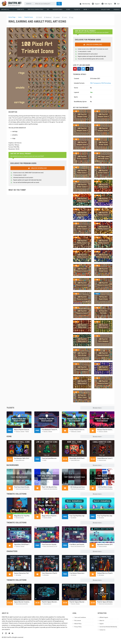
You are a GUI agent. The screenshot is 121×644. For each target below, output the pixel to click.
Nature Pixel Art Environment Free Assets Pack (22, 430)
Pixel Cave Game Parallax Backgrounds (22, 487)
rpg (71, 17)
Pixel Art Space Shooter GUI (50, 602)
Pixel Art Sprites (47, 518)
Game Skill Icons (20, 460)
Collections (105, 10)
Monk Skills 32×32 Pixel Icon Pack (78, 458)
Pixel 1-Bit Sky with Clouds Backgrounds (50, 487)
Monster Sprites (20, 518)
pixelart (57, 17)
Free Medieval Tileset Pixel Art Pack (50, 430)
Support (96, 4)
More (86, 10)
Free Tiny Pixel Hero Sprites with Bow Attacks (78, 516)
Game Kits (20, 10)
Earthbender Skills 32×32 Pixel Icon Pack (22, 458)
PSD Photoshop (106, 83)
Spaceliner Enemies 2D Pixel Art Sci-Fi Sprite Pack (105, 544)
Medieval (48, 17)
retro (65, 17)
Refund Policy (78, 624)
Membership (85, 4)
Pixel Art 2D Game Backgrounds (24, 489)
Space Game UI (47, 604)
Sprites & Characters (35, 10)
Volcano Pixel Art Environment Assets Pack (105, 430)
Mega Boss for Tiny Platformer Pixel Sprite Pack (22, 516)
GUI (48, 10)
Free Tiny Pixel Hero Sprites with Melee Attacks (105, 516)
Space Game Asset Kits (22, 604)
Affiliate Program (104, 617)
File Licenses (78, 621)
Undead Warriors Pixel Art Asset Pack (105, 573)
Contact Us (102, 630)
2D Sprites (74, 518)
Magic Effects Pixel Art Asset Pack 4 (50, 516)
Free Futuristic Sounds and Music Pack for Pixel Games (50, 544)
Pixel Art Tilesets (20, 431)
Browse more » (97, 408)
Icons (68, 10)
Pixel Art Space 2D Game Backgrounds (105, 602)
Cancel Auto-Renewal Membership (108, 627)
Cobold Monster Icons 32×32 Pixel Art (105, 458)
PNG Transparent (95, 83)
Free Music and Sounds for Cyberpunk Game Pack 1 (78, 544)
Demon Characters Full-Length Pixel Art (22, 573)
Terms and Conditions (80, 617)
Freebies (117, 10)
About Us (102, 621)
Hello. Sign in (107, 4)
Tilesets (77, 10)
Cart (117, 4)
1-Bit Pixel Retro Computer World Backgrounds (105, 487)
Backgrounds (58, 10)
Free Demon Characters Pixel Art (78, 573)
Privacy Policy (78, 627)
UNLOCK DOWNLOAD (37, 168)
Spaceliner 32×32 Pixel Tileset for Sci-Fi (22, 544)
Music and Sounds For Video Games (53, 546)
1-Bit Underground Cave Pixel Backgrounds (78, 487)
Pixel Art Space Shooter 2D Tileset (78, 602)
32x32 (39, 17)
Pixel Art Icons (29, 17)
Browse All (5, 10)
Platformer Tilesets (30, 431)
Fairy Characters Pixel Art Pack (50, 573)
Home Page (12, 17)
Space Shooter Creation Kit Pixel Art (22, 602)
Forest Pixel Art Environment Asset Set (78, 430)
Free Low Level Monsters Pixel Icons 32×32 (50, 458)
